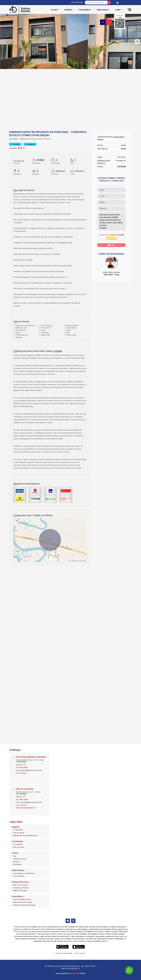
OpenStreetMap (81, 561)
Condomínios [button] (85, 10)
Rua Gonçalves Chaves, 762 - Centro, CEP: (30, 761)
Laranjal (22, 139)
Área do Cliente (19, 833)
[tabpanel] (70, 41)
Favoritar (15, 144)
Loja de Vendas (19, 876)
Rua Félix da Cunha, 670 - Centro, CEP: (28, 793)
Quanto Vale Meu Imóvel (22, 899)
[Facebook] (68, 921)
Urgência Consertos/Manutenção (25, 835)
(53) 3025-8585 (22, 768)
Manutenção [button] (103, 10)
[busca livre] (109, 3)
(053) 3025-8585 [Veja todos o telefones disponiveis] (77, 2)
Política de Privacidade (64, 953)
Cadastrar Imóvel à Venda (22, 902)
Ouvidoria (16, 862)
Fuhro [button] (118, 10)
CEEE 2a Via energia (20, 885)
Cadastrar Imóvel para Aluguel (24, 905)
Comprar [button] (68, 10)
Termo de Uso (80, 953)
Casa (11, 139)
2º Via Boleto (18, 830)
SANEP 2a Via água (20, 891)
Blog (15, 856)
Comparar (30, 144)
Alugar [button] (54, 10)
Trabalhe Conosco (20, 859)
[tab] (103, 22)
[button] (117, 3)
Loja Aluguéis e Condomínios (24, 873)
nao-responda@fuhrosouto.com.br (29, 770)
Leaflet (71, 561)
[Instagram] (73, 921)
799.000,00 (121, 157)
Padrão (16, 139)
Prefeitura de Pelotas (21, 888)
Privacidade (17, 864)
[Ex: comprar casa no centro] (96, 3)
